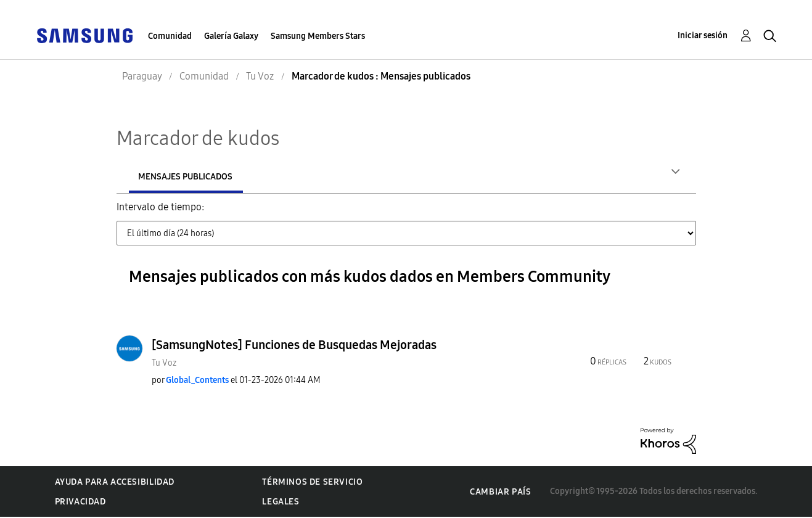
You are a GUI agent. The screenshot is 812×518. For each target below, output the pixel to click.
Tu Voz (164, 364)
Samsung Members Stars (318, 36)
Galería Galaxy (231, 36)
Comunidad (170, 36)
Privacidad (80, 503)
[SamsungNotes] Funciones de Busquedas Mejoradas (294, 346)
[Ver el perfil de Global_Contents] (197, 381)
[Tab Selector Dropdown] (406, 234)
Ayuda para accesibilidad (115, 483)
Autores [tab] (156, 177)
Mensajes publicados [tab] (266, 177)
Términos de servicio (312, 483)
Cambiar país (500, 493)
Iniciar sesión (703, 35)
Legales (281, 503)
